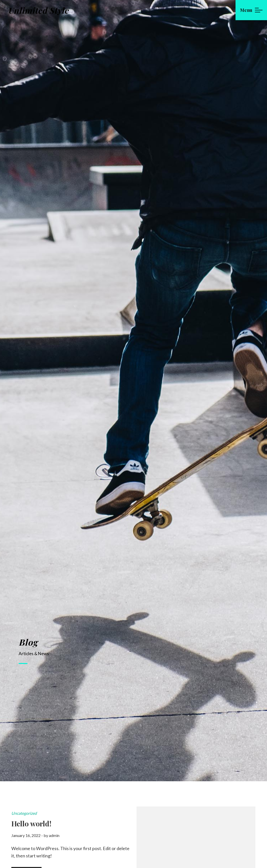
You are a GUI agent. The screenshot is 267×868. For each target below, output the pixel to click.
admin (54, 835)
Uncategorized (24, 813)
